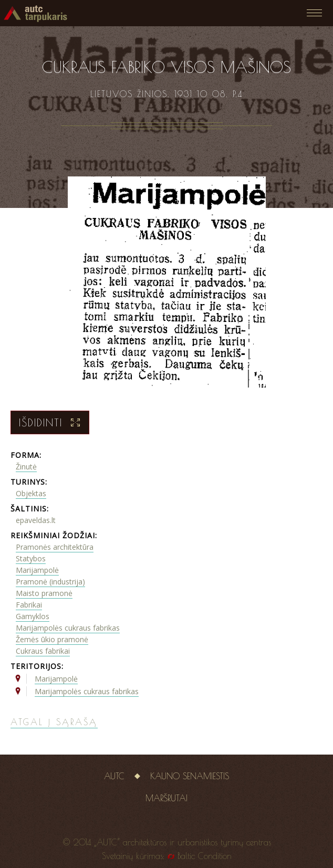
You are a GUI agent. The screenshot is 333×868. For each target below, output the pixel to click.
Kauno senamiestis (190, 776)
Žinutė (26, 467)
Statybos (31, 558)
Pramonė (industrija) (50, 582)
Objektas (31, 493)
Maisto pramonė (44, 593)
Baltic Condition (205, 856)
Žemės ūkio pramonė (52, 639)
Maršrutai (166, 798)
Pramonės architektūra (55, 547)
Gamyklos (33, 616)
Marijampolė (37, 570)
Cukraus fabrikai (43, 651)
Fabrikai (29, 605)
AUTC (114, 776)
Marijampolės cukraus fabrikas (68, 628)
